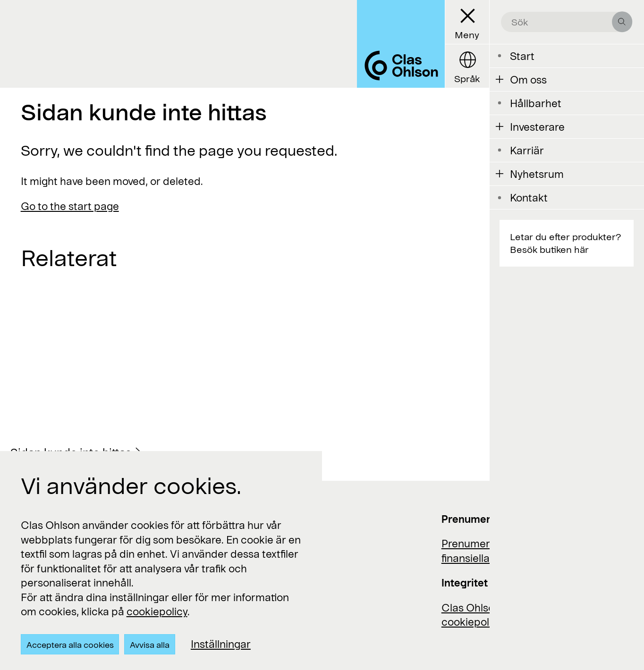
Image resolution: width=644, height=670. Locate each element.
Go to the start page (70, 206)
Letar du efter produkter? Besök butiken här (565, 243)
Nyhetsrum (537, 174)
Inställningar (221, 644)
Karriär (527, 150)
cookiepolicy (157, 611)
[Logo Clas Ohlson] (401, 44)
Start (522, 56)
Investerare (537, 126)
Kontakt (529, 197)
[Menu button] (467, 22)
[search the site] (561, 22)
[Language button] (467, 66)
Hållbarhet (536, 103)
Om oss (528, 79)
